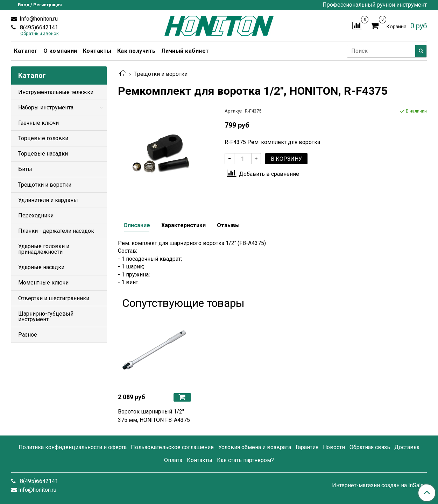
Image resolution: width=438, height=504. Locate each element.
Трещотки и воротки (161, 74)
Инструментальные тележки (56, 92)
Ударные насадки (41, 267)
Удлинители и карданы (48, 200)
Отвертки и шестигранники (54, 298)
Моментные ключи (43, 283)
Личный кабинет (185, 51)
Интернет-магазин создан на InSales (379, 485)
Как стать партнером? (245, 460)
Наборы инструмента (46, 107)
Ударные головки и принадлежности (44, 249)
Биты (25, 169)
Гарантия (307, 447)
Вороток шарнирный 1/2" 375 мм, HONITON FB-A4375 (154, 416)
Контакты (97, 51)
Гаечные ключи (38, 123)
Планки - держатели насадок (56, 231)
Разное (28, 335)
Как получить (136, 51)
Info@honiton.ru (38, 19)
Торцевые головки (43, 138)
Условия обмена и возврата (255, 447)
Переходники (36, 215)
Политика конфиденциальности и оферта (73, 447)
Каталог (26, 51)
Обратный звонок (40, 34)
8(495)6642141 (38, 27)
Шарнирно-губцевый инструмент (46, 316)
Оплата (173, 460)
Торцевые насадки (43, 154)
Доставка (407, 447)
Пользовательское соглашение (172, 447)
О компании (60, 51)
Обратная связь (370, 447)
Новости (334, 447)
